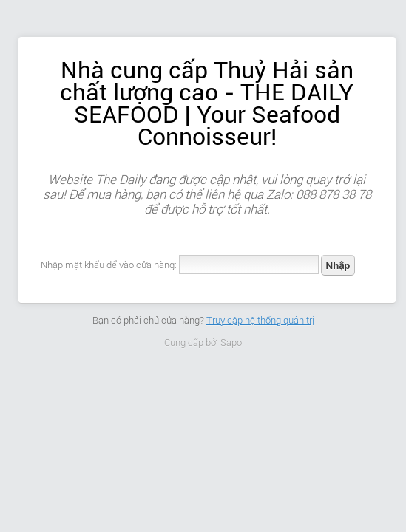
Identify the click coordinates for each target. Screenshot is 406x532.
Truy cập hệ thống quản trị (260, 320)
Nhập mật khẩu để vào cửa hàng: (109, 265)
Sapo (231, 342)
